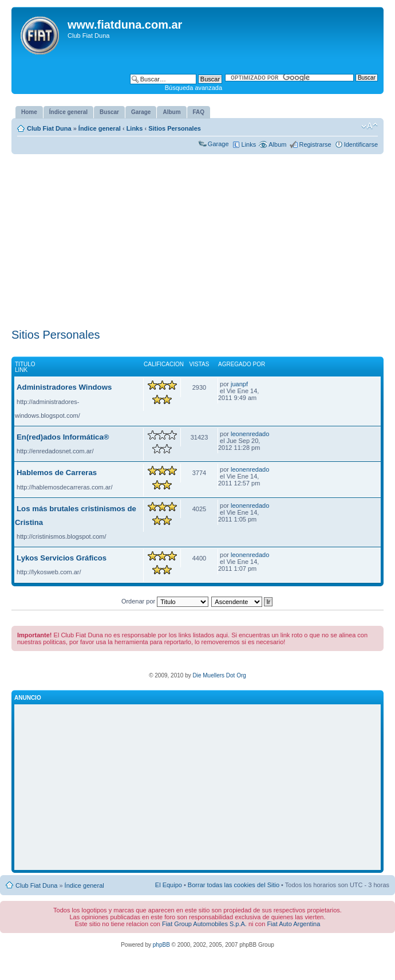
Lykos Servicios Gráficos (62, 558)
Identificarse (361, 144)
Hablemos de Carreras (57, 473)
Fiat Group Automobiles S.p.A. (204, 924)
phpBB (161, 945)
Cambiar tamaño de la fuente (370, 126)
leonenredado (250, 434)
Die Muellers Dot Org (219, 675)
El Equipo (169, 885)
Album (277, 144)
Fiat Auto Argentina (293, 924)
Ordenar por (165, 601)
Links (135, 128)
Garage (218, 144)
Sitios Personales (175, 128)
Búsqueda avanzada (193, 88)
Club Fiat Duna (49, 128)
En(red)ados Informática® (63, 437)
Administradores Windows (64, 387)
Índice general (100, 128)
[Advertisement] (197, 239)
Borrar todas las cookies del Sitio (234, 885)
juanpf (239, 384)
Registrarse (315, 144)
